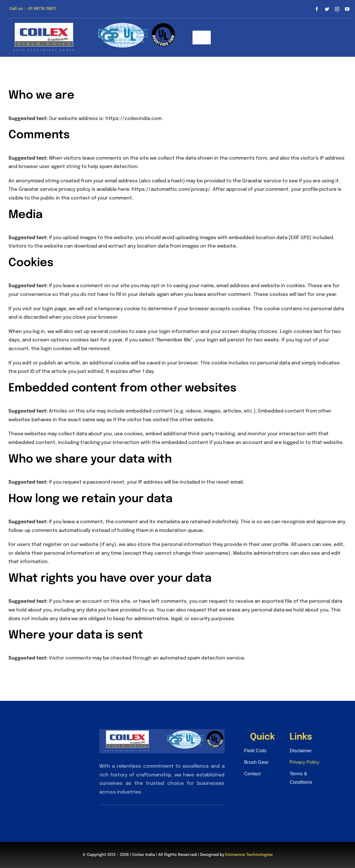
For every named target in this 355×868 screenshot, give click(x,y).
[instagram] (337, 9)
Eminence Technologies (249, 855)
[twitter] (327, 9)
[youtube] (347, 9)
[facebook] (317, 9)
